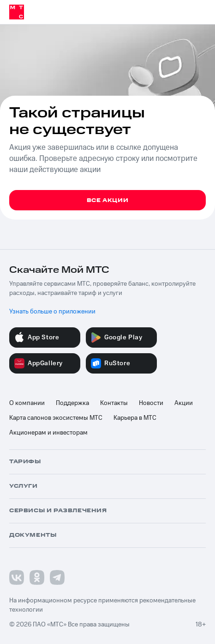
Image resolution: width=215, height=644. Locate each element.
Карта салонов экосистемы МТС (56, 418)
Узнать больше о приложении (52, 312)
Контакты (114, 403)
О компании (27, 403)
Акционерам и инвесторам (48, 433)
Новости (151, 403)
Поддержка (72, 403)
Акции (184, 403)
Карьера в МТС (135, 418)
